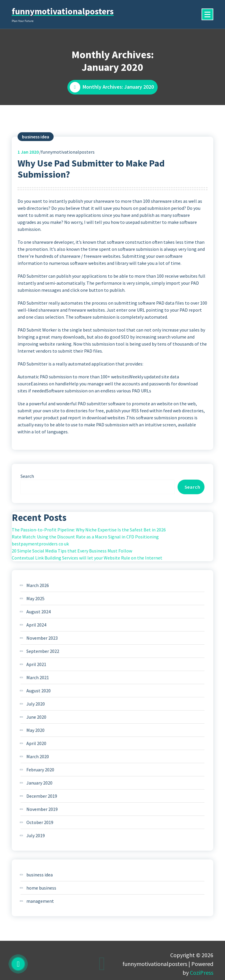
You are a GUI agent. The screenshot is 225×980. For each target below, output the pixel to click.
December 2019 (42, 796)
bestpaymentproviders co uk (40, 544)
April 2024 (36, 625)
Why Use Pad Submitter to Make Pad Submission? (91, 169)
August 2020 (39, 691)
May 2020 (35, 730)
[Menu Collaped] (207, 14)
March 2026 (38, 585)
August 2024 (39, 612)
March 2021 (38, 677)
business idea (36, 137)
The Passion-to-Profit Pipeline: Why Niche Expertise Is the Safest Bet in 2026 (89, 530)
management (40, 901)
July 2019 (36, 835)
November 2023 (42, 638)
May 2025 (35, 598)
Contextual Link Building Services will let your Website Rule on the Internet (87, 558)
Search (27, 476)
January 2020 (39, 783)
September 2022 (43, 651)
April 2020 (36, 743)
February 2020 (40, 770)
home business (41, 888)
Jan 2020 (28, 152)
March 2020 (38, 756)
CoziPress (202, 973)
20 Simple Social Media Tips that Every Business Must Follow (72, 551)
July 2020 (36, 704)
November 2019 (42, 809)
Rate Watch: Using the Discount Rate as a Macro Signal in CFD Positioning (85, 537)
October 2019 (40, 822)
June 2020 (36, 717)
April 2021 (36, 664)
